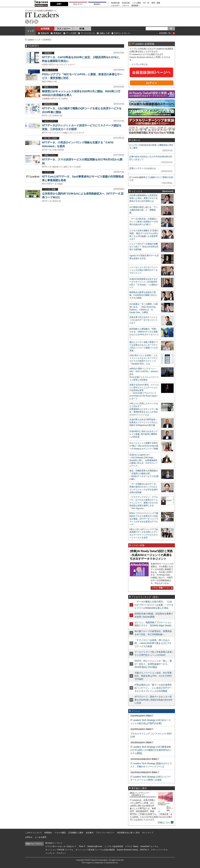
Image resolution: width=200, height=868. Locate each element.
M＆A (55, 201)
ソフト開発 (136, 3)
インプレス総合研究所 (114, 846)
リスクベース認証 (60, 133)
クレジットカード (67, 65)
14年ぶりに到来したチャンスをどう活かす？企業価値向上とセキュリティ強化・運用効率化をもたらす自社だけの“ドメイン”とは (144, 409)
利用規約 (48, 833)
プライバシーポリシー (105, 833)
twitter (27, 22)
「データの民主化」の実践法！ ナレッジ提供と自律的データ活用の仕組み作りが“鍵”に (144, 222)
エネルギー (115, 6)
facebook (32, 22)
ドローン (126, 6)
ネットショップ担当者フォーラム (59, 850)
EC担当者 (126, 3)
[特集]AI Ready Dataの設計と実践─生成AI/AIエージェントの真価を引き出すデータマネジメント (151, 555)
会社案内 (90, 833)
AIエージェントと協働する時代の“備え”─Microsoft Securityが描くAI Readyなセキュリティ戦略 (144, 446)
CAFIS (45, 65)
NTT (44, 184)
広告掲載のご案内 (76, 833)
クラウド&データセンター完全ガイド (61, 846)
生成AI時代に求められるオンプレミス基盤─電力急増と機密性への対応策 (144, 434)
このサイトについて (33, 833)
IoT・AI (146, 3)
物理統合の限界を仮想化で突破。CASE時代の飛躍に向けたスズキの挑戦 (143, 295)
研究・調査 (156, 3)
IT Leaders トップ (32, 40)
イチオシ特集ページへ (162, 588)
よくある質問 (41, 837)
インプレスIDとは (140, 64)
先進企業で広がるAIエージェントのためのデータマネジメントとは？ (144, 320)
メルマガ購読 (60, 833)
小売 (55, 82)
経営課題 (45, 29)
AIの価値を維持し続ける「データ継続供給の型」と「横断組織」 (144, 210)
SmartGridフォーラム (149, 846)
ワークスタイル (88, 33)
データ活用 (71, 33)
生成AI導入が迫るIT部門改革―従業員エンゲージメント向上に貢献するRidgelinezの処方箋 (144, 422)
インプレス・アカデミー (56, 853)
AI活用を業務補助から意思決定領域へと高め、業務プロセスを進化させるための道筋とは (144, 198)
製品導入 (97, 4)
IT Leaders (42, 15)
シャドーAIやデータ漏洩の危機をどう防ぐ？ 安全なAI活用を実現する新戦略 (144, 247)
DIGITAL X (144, 850)
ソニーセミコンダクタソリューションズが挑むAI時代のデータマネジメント (144, 270)
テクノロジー (64, 29)
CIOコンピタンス (122, 33)
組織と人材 (105, 33)
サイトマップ (148, 833)
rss (36, 22)
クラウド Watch (132, 846)
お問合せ (29, 837)
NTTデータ (54, 65)
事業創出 (57, 33)
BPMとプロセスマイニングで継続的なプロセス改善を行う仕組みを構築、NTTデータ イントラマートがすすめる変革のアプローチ (144, 519)
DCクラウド (78, 4)
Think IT (82, 846)
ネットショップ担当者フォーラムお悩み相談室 (95, 850)
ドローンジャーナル (159, 850)
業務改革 (45, 33)
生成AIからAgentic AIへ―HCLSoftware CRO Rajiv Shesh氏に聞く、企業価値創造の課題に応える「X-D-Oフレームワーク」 (143, 460)
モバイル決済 (75, 167)
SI (60, 201)
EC (61, 116)
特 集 (82, 29)
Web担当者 (115, 3)
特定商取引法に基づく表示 (128, 833)
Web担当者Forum (95, 846)
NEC (44, 82)
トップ (30, 31)
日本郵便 (46, 99)
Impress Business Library (141, 57)
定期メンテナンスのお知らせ (143, 168)
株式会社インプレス (54, 843)
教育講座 (135, 6)
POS (49, 82)
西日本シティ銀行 (60, 167)
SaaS (60, 184)
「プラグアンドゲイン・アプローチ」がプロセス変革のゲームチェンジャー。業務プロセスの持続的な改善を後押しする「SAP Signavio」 (144, 503)
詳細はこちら (164, 822)
